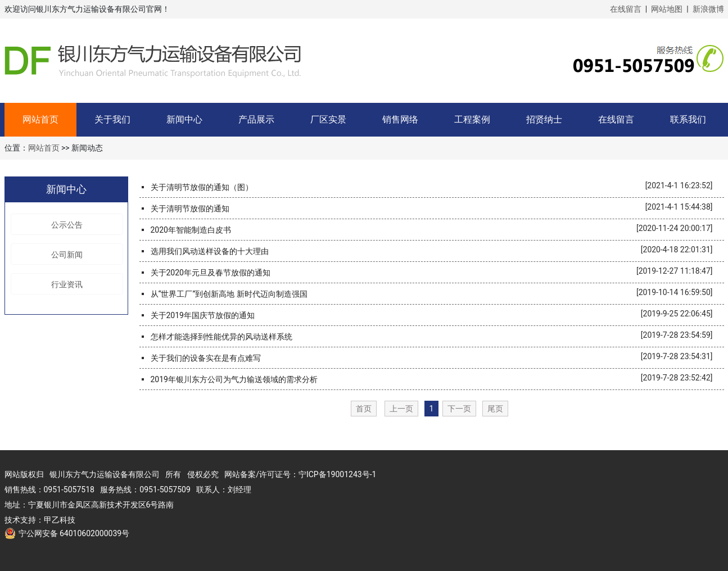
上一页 (401, 409)
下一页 (459, 409)
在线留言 (626, 9)
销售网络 (400, 119)
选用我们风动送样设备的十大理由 (210, 251)
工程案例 (472, 119)
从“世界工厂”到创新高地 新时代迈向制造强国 (229, 294)
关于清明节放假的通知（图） (202, 187)
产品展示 (256, 119)
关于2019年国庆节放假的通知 (203, 315)
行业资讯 (67, 284)
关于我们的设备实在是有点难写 (206, 358)
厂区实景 (328, 119)
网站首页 (40, 119)
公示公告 (67, 225)
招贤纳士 (544, 119)
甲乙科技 (60, 520)
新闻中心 (184, 119)
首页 (364, 409)
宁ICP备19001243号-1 (337, 474)
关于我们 (112, 119)
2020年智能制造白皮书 (191, 230)
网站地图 (667, 9)
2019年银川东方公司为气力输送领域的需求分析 (234, 379)
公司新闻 (67, 255)
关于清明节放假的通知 (190, 209)
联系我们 (688, 119)
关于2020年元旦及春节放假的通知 (211, 273)
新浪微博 (708, 9)
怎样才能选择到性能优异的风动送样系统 (221, 337)
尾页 (495, 409)
